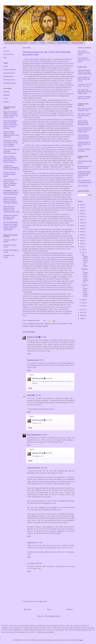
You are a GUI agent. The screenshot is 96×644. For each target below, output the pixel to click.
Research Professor (9, 73)
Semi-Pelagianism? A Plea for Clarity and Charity (84, 79)
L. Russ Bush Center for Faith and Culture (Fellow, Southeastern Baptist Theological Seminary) (11, 183)
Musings (43, 43)
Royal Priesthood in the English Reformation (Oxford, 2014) (85, 130)
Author (6, 66)
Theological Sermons (77, 43)
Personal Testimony (9, 70)
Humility (25, 326)
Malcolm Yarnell (33, 337)
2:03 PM (44, 337)
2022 (82, 217)
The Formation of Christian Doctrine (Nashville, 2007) (83, 137)
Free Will (69, 324)
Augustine (47, 324)
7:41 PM (38, 395)
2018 (82, 229)
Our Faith (34, 43)
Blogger (80, 640)
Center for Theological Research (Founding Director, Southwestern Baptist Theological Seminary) (10, 124)
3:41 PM (41, 360)
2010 (82, 313)
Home (49, 610)
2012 (82, 247)
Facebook (6, 92)
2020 (82, 223)
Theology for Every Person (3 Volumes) (16, 43)
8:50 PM (44, 435)
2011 (82, 310)
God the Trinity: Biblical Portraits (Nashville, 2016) (83, 123)
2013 (82, 244)
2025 (82, 208)
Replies (32, 375)
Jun (83, 252)
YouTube (6, 102)
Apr (83, 303)
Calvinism (55, 324)
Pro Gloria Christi (24, 11)
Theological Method (41, 326)
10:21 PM (49, 420)
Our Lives (52, 43)
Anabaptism (31, 324)
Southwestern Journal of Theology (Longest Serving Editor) (11, 217)
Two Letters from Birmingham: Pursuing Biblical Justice (85, 91)
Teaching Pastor (8, 76)
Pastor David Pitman (34, 435)
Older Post (70, 610)
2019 (82, 226)
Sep (83, 249)
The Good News (8, 54)
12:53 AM (44, 468)
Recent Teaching (63, 43)
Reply (29, 354)
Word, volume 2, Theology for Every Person (84, 60)
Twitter (6, 98)
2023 (82, 214)
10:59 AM (38, 563)
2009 (82, 316)
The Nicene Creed (9, 80)
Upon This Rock (83, 186)
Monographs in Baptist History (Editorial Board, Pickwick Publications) (11, 192)
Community (62, 324)
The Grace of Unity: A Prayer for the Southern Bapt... (85, 290)
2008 (82, 318)
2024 (82, 211)
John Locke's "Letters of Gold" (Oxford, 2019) (84, 116)
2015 (82, 238)
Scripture (32, 326)
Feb (83, 306)
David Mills (31, 395)
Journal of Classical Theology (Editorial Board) (9, 174)
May (84, 300)
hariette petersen (33, 360)
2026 (82, 205)
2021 (82, 220)
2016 (82, 235)
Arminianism (40, 324)
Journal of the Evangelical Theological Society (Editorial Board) (11, 167)
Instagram (6, 95)
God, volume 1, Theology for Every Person (84, 53)
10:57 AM (39, 543)
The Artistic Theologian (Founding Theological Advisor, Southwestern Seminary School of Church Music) (11, 226)
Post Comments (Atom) (53, 616)
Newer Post (28, 610)
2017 (82, 232)
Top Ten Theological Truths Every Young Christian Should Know (85, 72)
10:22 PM (49, 378)
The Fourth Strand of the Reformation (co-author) (84, 144)
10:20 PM (49, 453)
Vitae (5, 58)
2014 (82, 241)
